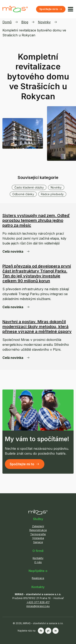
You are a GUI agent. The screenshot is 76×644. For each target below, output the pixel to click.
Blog (25, 22)
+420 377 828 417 (38, 602)
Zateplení (38, 526)
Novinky (44, 22)
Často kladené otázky (29, 187)
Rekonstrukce (38, 530)
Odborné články (23, 194)
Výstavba (38, 538)
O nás (38, 562)
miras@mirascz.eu (38, 606)
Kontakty (38, 558)
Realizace (38, 578)
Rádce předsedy (52, 194)
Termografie (38, 534)
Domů (7, 22)
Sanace (38, 542)
